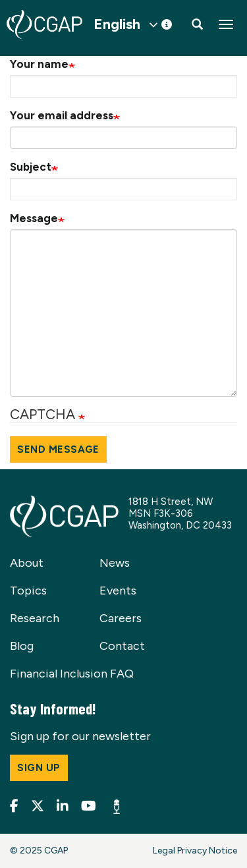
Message (34, 218)
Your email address (62, 115)
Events (118, 591)
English (117, 24)
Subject (31, 167)
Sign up (39, 768)
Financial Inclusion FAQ (72, 674)
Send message (58, 449)
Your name (39, 64)
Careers (121, 618)
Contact (122, 646)
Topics (28, 591)
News (115, 563)
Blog (22, 646)
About (27, 563)
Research (35, 618)
